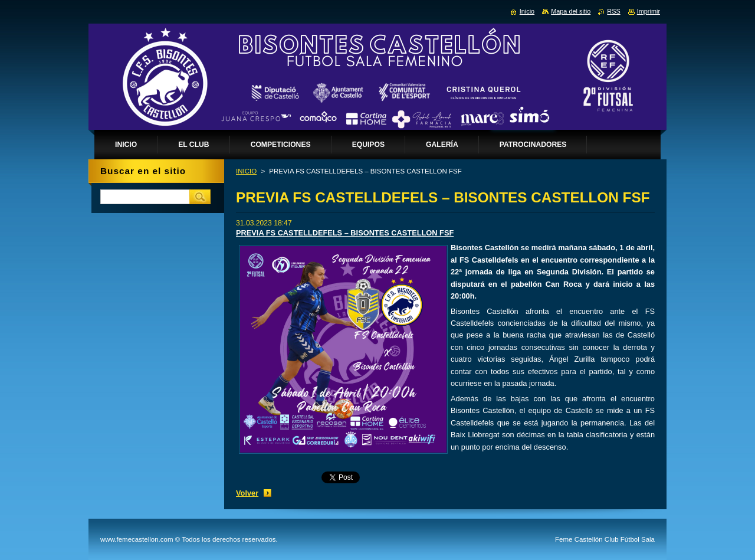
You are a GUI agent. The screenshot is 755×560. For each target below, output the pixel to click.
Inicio (527, 11)
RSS (613, 11)
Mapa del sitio (571, 11)
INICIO (246, 171)
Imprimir (649, 11)
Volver (247, 493)
